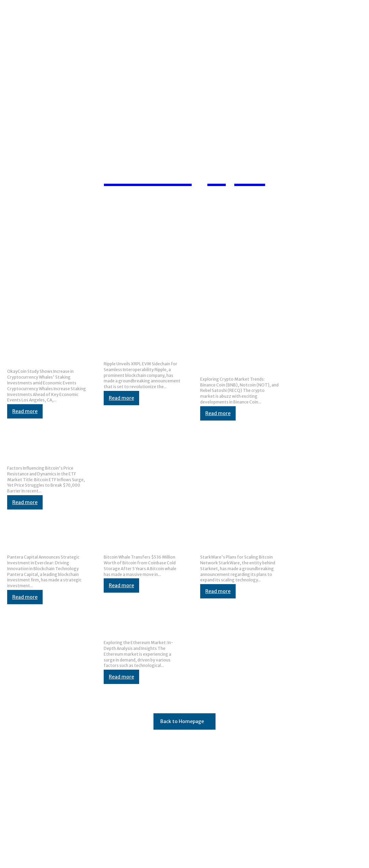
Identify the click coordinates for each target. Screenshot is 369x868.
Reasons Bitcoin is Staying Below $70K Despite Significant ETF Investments (46, 451)
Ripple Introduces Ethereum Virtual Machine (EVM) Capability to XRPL (142, 346)
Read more (25, 411)
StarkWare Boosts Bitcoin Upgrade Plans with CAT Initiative (235, 540)
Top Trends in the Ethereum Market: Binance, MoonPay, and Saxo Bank (142, 625)
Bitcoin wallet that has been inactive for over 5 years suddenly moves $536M (142, 540)
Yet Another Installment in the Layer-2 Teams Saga (70, 821)
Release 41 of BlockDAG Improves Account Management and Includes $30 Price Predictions (119, 752)
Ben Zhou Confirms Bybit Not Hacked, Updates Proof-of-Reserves (88, 765)
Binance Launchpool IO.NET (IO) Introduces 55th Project (76, 834)
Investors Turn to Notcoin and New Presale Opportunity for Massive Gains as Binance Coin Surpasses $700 (235, 354)
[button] (347, 199)
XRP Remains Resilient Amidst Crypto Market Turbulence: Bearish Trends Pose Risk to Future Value (128, 800)
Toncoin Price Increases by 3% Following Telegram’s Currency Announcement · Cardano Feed (121, 786)
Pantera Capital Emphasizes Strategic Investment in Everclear (46, 540)
